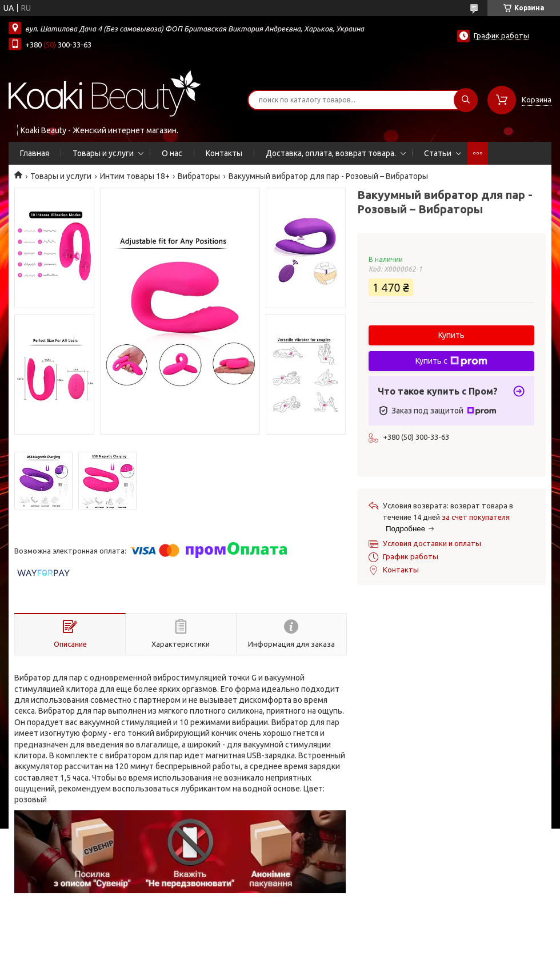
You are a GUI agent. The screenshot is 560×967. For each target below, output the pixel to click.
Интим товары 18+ (135, 176)
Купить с (451, 361)
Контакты (224, 153)
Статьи (438, 153)
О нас (172, 153)
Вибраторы (199, 176)
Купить (451, 335)
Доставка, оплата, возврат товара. (331, 153)
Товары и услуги (103, 153)
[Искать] (466, 100)
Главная (35, 153)
